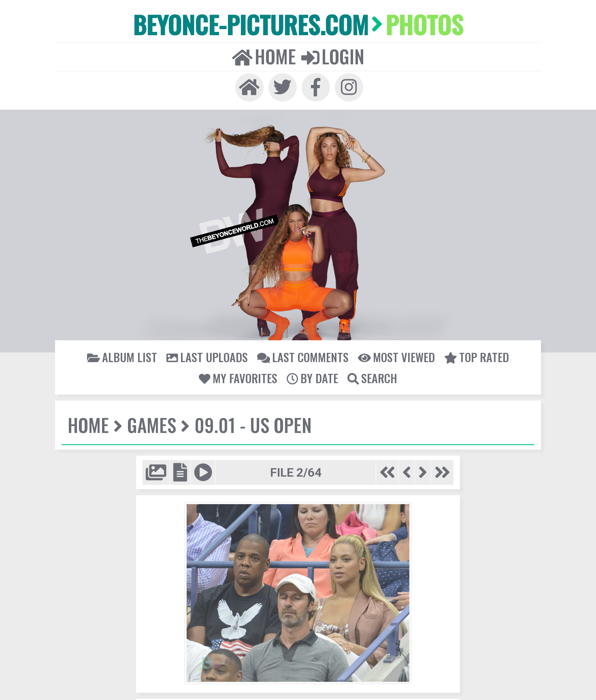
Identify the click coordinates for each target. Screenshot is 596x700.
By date (312, 378)
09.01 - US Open (253, 425)
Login (333, 56)
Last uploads (207, 357)
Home (264, 56)
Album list (122, 357)
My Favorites (238, 378)
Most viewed (396, 357)
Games (152, 425)
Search (372, 378)
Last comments (303, 357)
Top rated (477, 357)
